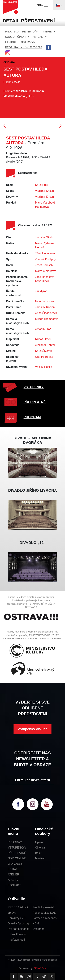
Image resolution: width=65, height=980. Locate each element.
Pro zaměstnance (19, 929)
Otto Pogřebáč (44, 357)
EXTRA (12, 869)
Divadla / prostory (19, 923)
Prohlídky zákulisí (43, 907)
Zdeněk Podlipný (45, 259)
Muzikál (40, 858)
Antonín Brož (43, 329)
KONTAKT (14, 885)
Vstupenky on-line (32, 729)
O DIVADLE (15, 864)
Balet (38, 853)
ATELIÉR (14, 874)
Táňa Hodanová (45, 253)
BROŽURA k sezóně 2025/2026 (24, 47)
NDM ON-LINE (17, 858)
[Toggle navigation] (59, 5)
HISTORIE (11, 42)
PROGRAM (12, 32)
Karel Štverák (44, 351)
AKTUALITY (40, 37)
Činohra (40, 848)
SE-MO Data (40, 968)
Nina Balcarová (45, 301)
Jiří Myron (41, 291)
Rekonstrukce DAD (44, 913)
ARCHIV (13, 880)
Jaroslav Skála (44, 237)
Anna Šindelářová (46, 313)
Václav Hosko (44, 367)
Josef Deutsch (44, 265)
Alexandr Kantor (45, 345)
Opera (39, 842)
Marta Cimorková (46, 271)
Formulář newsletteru (32, 780)
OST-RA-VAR (29, 42)
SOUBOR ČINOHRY (17, 37)
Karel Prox (42, 185)
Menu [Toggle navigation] (42, 5)
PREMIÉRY (48, 32)
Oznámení (39, 929)
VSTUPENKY (34, 387)
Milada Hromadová (47, 319)
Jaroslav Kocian (45, 307)
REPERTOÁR (30, 32)
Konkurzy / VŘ (17, 918)
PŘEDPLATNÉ (35, 402)
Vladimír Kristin (45, 191)
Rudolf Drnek (43, 339)
